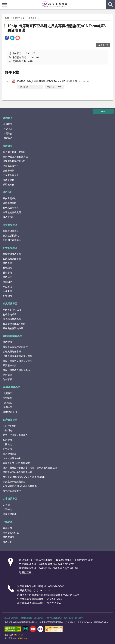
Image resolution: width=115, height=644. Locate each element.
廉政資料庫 (9, 537)
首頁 (7, 18)
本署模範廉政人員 (12, 212)
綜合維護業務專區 (12, 319)
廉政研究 (7, 542)
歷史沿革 (8, 129)
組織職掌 (8, 124)
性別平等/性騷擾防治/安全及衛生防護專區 (24, 477)
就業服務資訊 (10, 514)
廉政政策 (8, 146)
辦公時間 (79, 618)
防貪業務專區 (10, 248)
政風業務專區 (10, 303)
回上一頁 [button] (105, 45)
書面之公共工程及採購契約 (16, 463)
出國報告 (32, 18)
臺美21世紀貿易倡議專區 (15, 156)
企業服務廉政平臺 (12, 259)
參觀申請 (8, 407)
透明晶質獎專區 (11, 208)
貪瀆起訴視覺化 (11, 235)
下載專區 (8, 522)
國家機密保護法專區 (13, 328)
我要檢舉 (8, 393)
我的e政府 (69, 618)
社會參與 (7, 272)
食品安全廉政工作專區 (14, 324)
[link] (7, 38)
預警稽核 (7, 268)
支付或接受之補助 (12, 458)
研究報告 (7, 449)
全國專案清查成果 (12, 310)
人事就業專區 (10, 499)
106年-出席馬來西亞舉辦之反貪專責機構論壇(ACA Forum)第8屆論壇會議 (56, 28)
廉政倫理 (7, 277)
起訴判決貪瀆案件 (12, 240)
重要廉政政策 (10, 365)
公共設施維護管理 (12, 491)
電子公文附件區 (11, 533)
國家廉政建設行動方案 (14, 161)
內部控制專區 (10, 426)
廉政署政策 (9, 170)
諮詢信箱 (7, 375)
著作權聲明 (39, 618)
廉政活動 (8, 192)
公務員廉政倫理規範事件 (15, 347)
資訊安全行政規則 (54, 618)
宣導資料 (8, 398)
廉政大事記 (9, 217)
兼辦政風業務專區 (12, 336)
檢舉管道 (8, 403)
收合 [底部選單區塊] (103, 111)
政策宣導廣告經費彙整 (14, 481)
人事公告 (7, 509)
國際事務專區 (10, 203)
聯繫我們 (8, 138)
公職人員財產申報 (12, 351)
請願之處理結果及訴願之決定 (18, 472)
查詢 (111, 5)
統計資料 (7, 440)
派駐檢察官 (9, 184)
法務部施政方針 (11, 166)
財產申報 (7, 291)
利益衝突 (7, 286)
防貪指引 (7, 296)
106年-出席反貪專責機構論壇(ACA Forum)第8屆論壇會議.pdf (53, 81)
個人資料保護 (10, 454)
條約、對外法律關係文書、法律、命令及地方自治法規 (30, 468)
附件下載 (7, 379)
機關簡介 (8, 118)
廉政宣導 (7, 342)
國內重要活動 (10, 198)
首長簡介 (8, 133)
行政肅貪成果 (10, 314)
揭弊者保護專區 (11, 231)
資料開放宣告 (26, 618)
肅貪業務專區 (10, 225)
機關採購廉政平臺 (12, 254)
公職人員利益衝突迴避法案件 (18, 356)
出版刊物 (7, 430)
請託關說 (7, 282)
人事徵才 (7, 505)
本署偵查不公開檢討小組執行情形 (20, 486)
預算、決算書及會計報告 (15, 435)
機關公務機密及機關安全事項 (18, 361)
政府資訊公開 (19, 18)
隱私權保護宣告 (11, 618)
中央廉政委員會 (11, 175)
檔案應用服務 (10, 412)
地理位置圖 (25, 572)
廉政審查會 (9, 180)
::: (2, 2)
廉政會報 (7, 263)
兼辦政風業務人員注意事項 (16, 370)
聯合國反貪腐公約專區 (14, 152)
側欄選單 (4, 5)
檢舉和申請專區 (12, 387)
